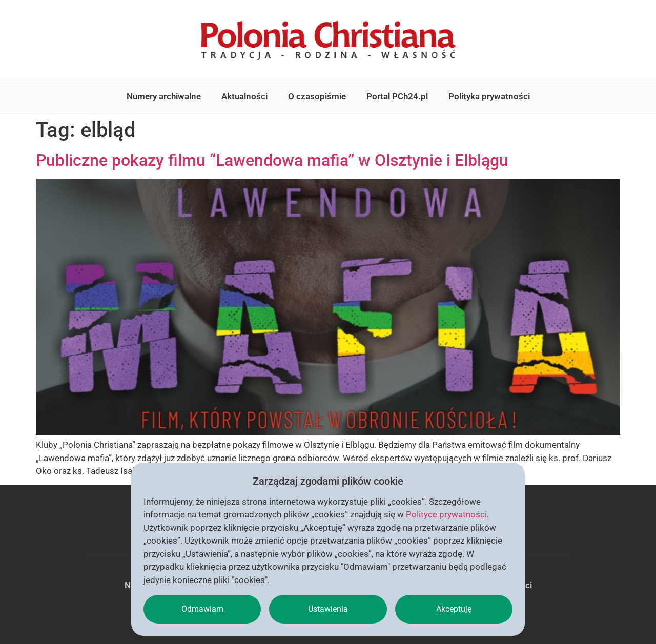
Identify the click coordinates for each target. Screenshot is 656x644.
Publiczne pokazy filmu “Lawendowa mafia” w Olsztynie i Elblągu (272, 160)
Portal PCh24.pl (397, 96)
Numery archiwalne (164, 96)
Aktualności (244, 96)
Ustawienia (328, 609)
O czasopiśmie (317, 96)
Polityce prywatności (446, 514)
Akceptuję (454, 609)
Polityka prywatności (489, 96)
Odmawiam (202, 609)
